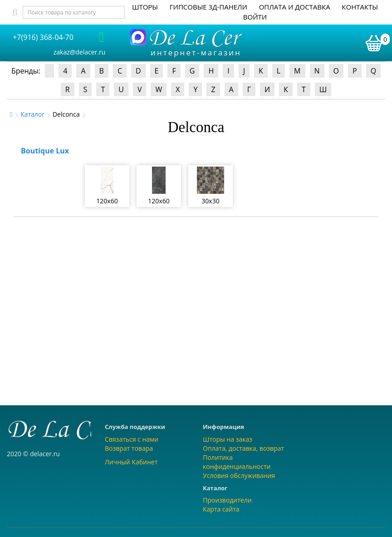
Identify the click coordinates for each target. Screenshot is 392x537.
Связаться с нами (132, 439)
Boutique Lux (45, 151)
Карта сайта (221, 509)
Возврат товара (129, 448)
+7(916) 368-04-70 (43, 37)
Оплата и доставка (295, 7)
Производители (227, 500)
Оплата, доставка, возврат (243, 448)
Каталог (32, 114)
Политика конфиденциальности (237, 462)
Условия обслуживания (239, 475)
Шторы (145, 7)
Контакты (360, 7)
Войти (255, 17)
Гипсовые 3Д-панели (208, 7)
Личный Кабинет (131, 462)
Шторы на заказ (228, 439)
